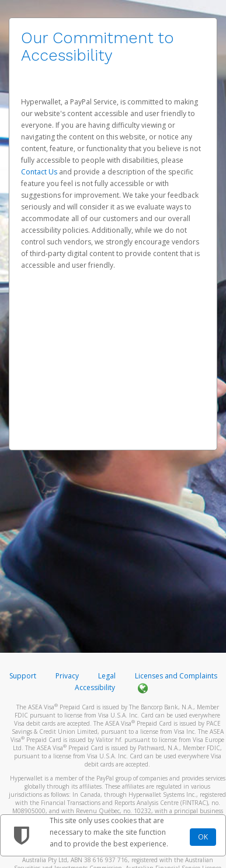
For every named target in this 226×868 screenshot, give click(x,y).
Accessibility (95, 687)
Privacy (67, 676)
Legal (107, 676)
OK (203, 837)
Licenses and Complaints (176, 676)
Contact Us (40, 172)
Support (23, 676)
